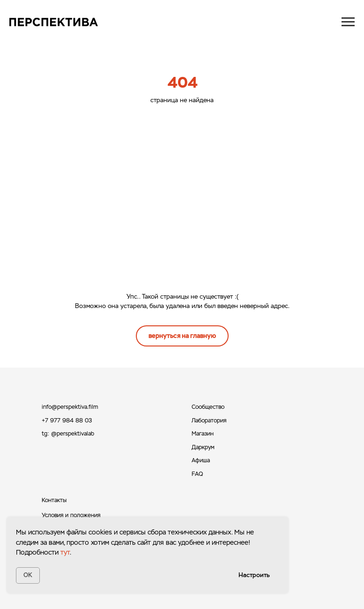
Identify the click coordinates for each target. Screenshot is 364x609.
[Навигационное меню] (348, 22)
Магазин (203, 434)
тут (65, 552)
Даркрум (203, 447)
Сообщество (208, 407)
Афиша (201, 460)
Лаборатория (209, 421)
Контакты (54, 500)
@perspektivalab (73, 434)
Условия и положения (71, 515)
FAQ (197, 474)
